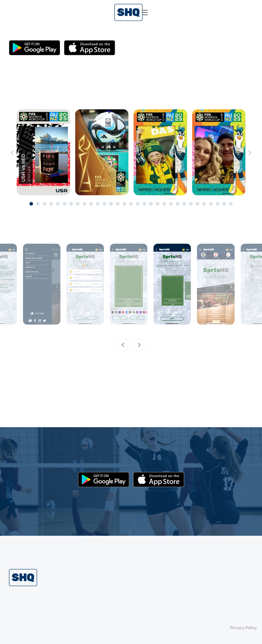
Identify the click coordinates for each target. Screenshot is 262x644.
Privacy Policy (243, 628)
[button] (12, 153)
